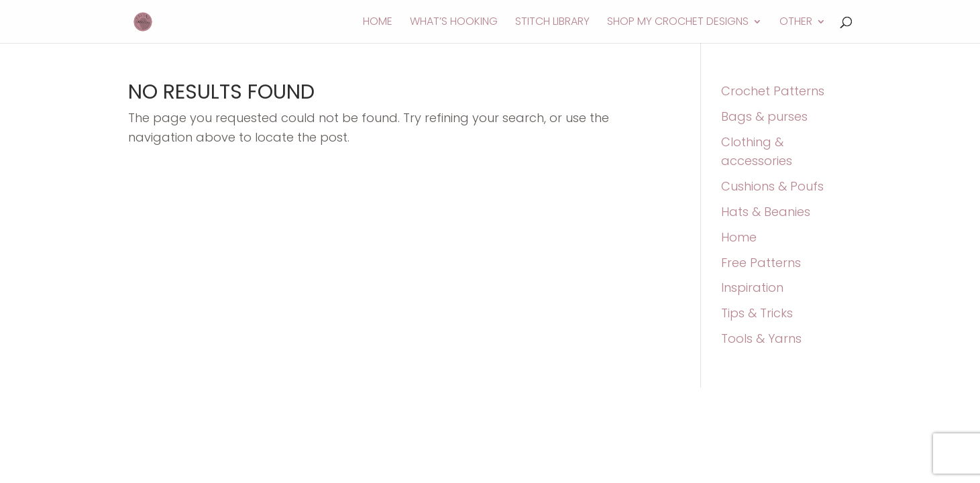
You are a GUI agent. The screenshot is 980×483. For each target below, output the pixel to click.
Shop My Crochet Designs (678, 23)
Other (796, 23)
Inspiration (752, 287)
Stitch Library (552, 23)
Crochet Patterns (773, 91)
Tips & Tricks (757, 313)
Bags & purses (764, 116)
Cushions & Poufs (772, 186)
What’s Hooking (454, 23)
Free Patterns (761, 263)
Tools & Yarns (761, 338)
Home (378, 23)
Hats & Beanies (766, 212)
